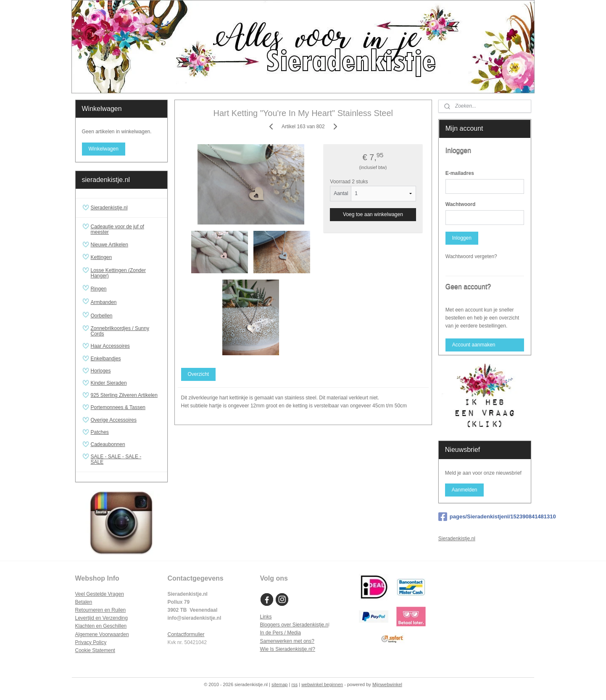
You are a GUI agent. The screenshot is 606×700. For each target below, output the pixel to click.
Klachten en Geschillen (101, 626)
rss (294, 684)
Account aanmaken (474, 345)
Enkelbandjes (106, 359)
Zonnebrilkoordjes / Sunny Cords (120, 331)
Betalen (84, 602)
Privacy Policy (91, 642)
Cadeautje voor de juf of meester (117, 229)
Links (266, 617)
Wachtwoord (461, 204)
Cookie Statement (95, 650)
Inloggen (462, 238)
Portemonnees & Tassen (118, 407)
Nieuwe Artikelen (109, 245)
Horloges (101, 371)
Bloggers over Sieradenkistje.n (294, 625)
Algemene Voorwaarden (102, 634)
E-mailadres (460, 173)
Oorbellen (126, 316)
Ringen (126, 289)
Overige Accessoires (114, 420)
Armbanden (126, 302)
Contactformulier (186, 634)
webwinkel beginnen (322, 684)
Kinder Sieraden (109, 383)
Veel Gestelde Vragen (100, 594)
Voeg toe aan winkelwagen (373, 214)
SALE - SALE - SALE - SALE (126, 459)
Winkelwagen (103, 149)
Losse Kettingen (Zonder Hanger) (118, 273)
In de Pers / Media (281, 633)
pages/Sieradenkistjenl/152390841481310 (485, 517)
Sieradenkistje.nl (109, 208)
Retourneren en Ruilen (101, 610)
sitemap (280, 684)
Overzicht (198, 374)
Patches (100, 432)
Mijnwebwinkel (387, 684)
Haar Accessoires (110, 346)
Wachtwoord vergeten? (471, 256)
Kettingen (126, 258)
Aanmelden (465, 490)
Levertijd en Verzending (101, 618)
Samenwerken (276, 641)
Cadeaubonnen (108, 444)
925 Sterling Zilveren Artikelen (124, 395)
